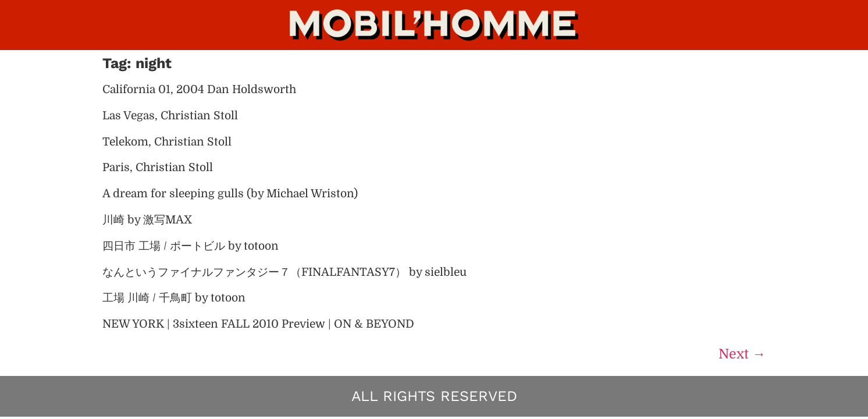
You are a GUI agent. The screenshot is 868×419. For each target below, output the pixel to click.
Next (742, 354)
